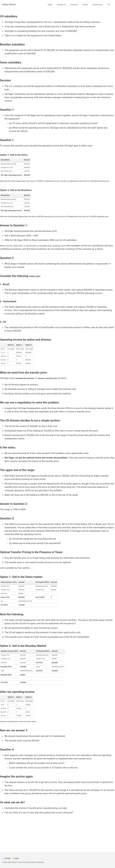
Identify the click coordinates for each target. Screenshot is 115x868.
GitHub (7, 858)
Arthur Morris (9, 4)
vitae (49, 4)
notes (85, 4)
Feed (16, 858)
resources (97, 4)
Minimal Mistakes (38, 862)
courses (73, 4)
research (61, 4)
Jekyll (28, 862)
